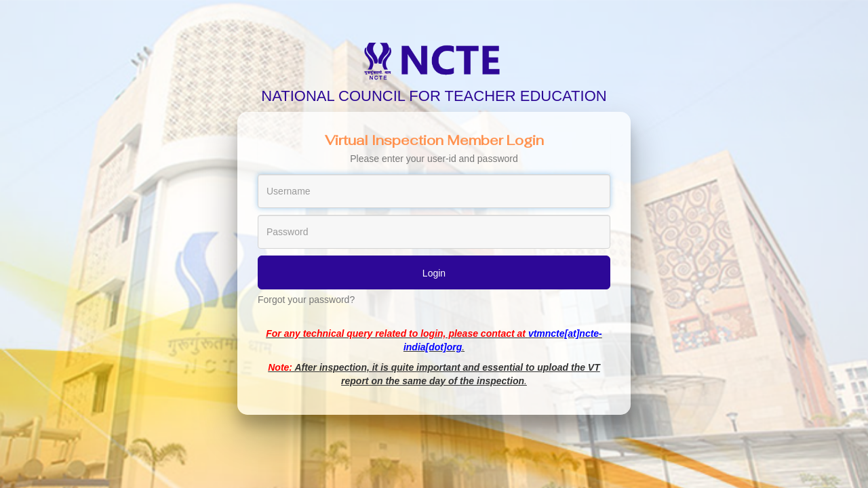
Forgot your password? (306, 300)
